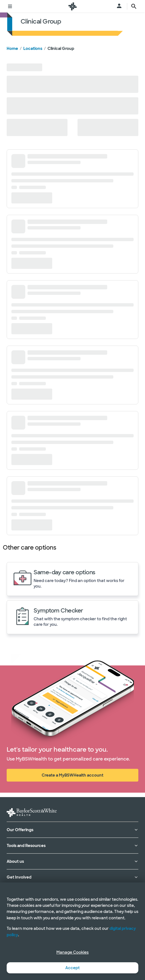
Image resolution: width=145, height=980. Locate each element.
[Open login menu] (119, 6)
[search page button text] (134, 6)
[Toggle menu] (10, 6)
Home (12, 49)
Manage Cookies (72, 952)
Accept (72, 968)
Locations (33, 49)
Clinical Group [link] (61, 49)
